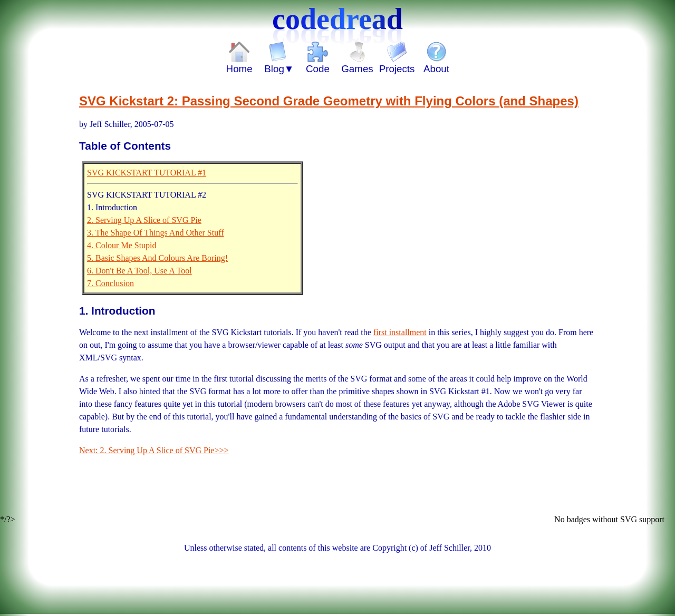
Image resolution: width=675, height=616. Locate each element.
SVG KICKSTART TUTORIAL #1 (147, 173)
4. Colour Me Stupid (122, 245)
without (606, 519)
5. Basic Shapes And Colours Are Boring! (157, 258)
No (561, 519)
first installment (400, 332)
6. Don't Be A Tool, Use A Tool (139, 271)
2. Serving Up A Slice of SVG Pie (144, 220)
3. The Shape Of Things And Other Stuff (156, 233)
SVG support (642, 519)
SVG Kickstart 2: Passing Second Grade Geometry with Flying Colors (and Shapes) (329, 101)
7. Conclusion (110, 283)
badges (580, 519)
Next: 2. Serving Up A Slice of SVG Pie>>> (154, 450)
